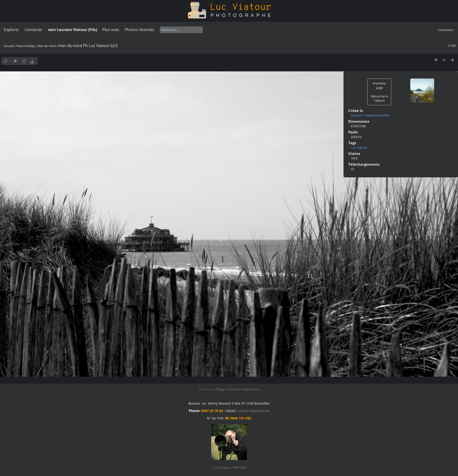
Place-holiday (26, 46)
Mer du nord (47, 46)
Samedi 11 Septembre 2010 (370, 115)
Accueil (9, 46)
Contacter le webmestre (243, 389)
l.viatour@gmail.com (253, 411)
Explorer (11, 30)
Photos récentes (140, 30)
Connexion (446, 30)
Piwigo (221, 389)
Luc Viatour (359, 148)
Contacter (34, 30)
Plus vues (111, 30)
